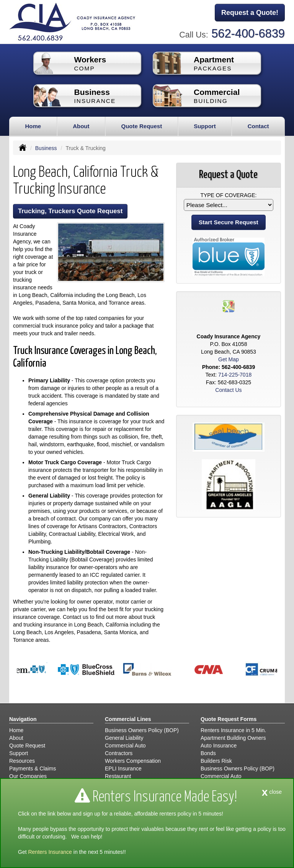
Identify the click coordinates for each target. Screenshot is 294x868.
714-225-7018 (235, 375)
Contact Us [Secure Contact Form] (228, 390)
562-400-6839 (248, 33)
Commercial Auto (125, 746)
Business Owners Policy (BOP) (142, 730)
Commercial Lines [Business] (128, 719)
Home (33, 126)
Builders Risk (216, 761)
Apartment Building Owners (233, 738)
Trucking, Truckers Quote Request (70, 211)
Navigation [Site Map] (23, 719)
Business (46, 148)
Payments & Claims (33, 768)
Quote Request (27, 746)
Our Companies (28, 776)
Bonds (208, 753)
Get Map (229, 359)
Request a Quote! (250, 13)
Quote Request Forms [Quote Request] (229, 719)
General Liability (124, 738)
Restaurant (118, 776)
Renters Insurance (50, 852)
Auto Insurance (219, 746)
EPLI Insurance (123, 768)
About (81, 126)
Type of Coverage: (228, 195)
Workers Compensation (133, 761)
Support (19, 753)
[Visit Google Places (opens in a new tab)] (229, 306)
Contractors (119, 753)
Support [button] (205, 126)
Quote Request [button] (141, 126)
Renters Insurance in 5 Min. (233, 730)
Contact (258, 126)
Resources (22, 761)
